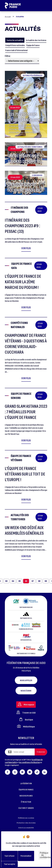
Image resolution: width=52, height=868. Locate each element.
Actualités (20, 17)
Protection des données (26, 823)
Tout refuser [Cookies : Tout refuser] (9, 856)
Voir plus (26, 248)
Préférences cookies (26, 818)
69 (46, 581)
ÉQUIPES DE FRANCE (26, 790)
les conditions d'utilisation (29, 762)
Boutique (26, 719)
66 (26, 581)
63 (6, 581)
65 (19, 581)
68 (39, 581)
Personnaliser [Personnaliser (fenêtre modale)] (26, 856)
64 (13, 581)
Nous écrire (26, 691)
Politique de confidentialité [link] (43, 855)
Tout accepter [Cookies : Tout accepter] (10, 864)
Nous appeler (26, 680)
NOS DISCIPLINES (26, 796)
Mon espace (26, 704)
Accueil (8, 17)
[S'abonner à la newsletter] (41, 752)
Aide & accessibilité (26, 828)
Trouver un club (26, 712)
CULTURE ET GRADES (26, 808)
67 (33, 581)
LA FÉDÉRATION (26, 783)
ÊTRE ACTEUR (26, 802)
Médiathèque (26, 726)
